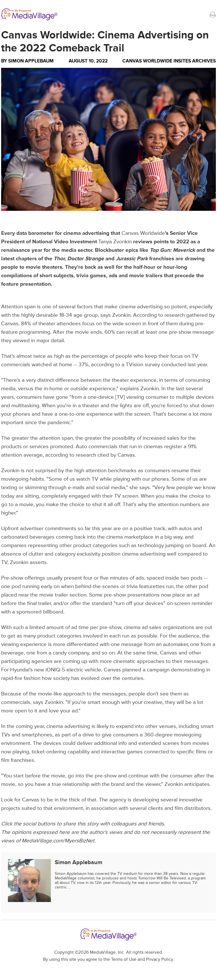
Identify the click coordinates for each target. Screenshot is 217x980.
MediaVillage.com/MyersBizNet (58, 841)
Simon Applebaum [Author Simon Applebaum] (31, 61)
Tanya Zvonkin (115, 242)
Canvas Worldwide (143, 233)
